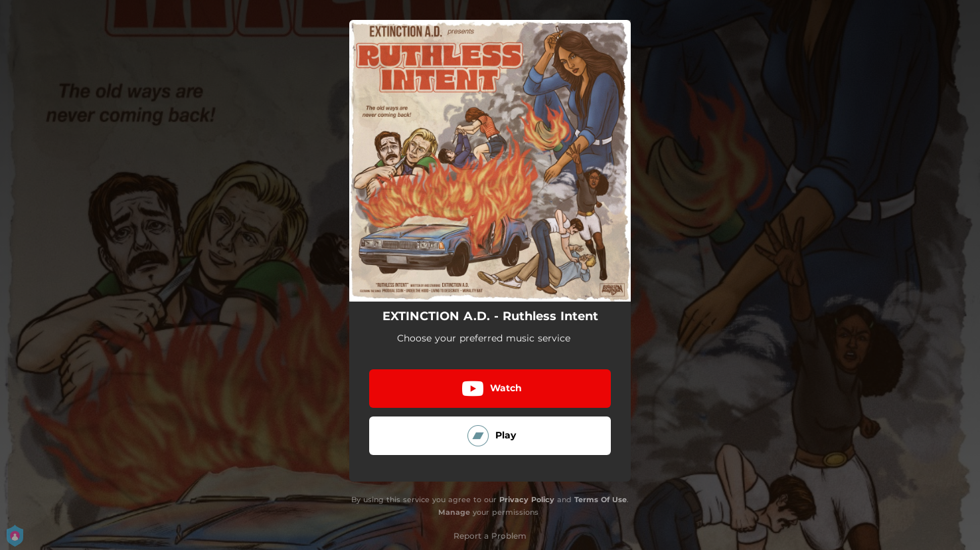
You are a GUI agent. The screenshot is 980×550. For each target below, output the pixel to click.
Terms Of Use (601, 500)
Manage (454, 512)
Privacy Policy (527, 500)
